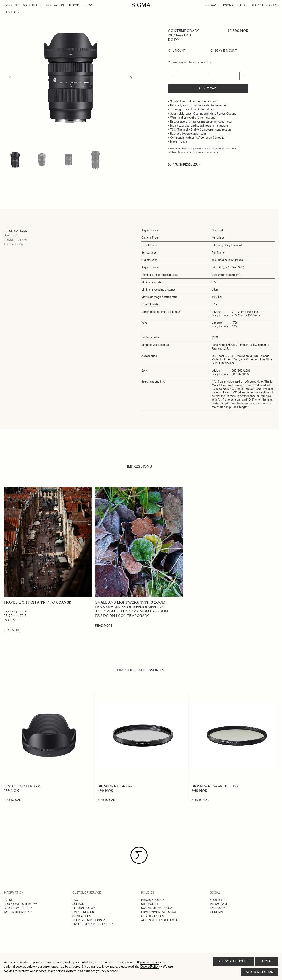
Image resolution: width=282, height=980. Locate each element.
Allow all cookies (233, 961)
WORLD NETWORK (16, 912)
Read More (12, 630)
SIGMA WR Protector (115, 786)
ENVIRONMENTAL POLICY (159, 912)
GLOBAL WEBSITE (16, 908)
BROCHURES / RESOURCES (91, 924)
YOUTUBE (217, 900)
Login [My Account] (243, 5)
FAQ (75, 900)
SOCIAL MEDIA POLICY (157, 908)
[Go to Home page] (141, 5)
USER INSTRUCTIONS (87, 920)
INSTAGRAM (218, 904)
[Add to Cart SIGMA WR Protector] (107, 800)
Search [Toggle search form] (257, 5)
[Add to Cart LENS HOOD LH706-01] (13, 800)
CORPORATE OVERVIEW (20, 904)
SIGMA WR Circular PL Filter (215, 786)
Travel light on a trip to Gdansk (38, 602)
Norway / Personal (220, 5)
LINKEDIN (216, 912)
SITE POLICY (150, 904)
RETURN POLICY (84, 908)
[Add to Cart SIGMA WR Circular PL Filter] (201, 800)
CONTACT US (82, 916)
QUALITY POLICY (153, 916)
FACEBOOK (218, 908)
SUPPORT (79, 904)
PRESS (8, 900)
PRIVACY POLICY (153, 900)
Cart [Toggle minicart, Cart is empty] (272, 5)
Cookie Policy (149, 967)
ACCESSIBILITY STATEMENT (161, 920)
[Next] (131, 78)
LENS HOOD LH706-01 (23, 786)
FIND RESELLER (83, 912)
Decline (267, 961)
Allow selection (259, 972)
